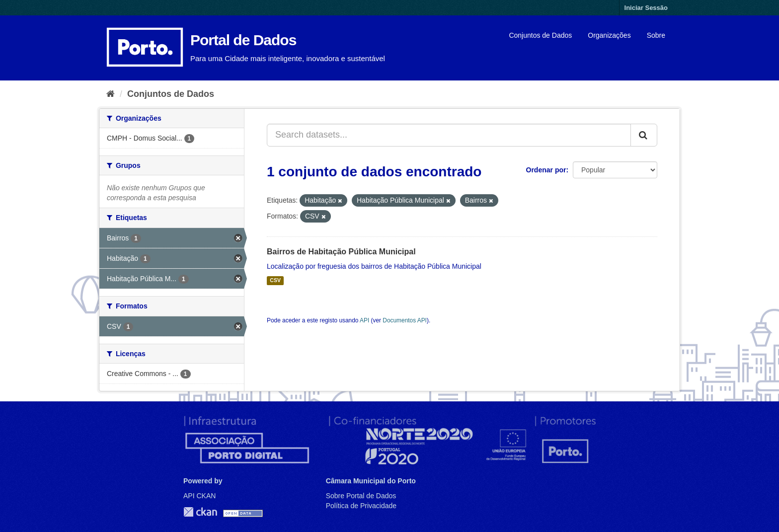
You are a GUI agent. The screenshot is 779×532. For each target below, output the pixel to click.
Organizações (609, 35)
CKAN (200, 512)
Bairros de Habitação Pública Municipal (341, 252)
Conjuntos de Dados (540, 35)
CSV (275, 281)
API (364, 320)
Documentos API (405, 320)
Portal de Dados (243, 40)
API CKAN (199, 496)
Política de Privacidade (361, 506)
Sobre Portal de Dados (361, 496)
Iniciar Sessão (646, 8)
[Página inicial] (111, 94)
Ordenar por (546, 170)
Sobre (656, 35)
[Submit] (644, 135)
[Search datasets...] (449, 135)
